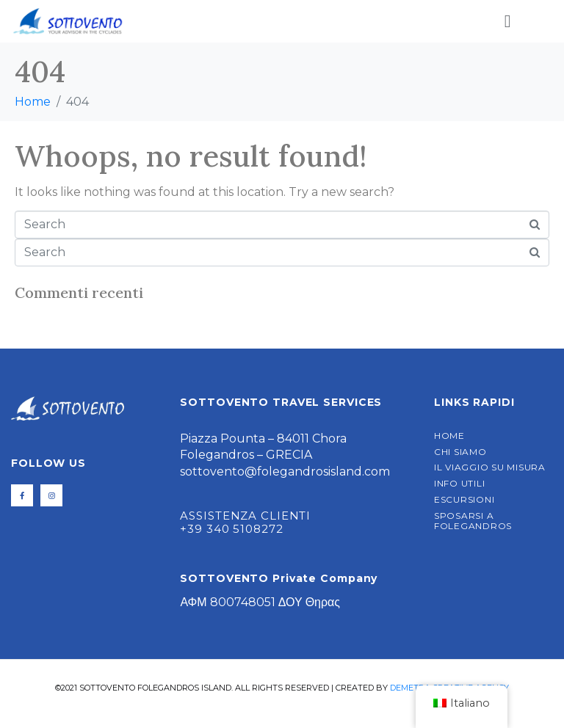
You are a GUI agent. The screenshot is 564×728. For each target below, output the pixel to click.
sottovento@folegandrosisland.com (285, 472)
